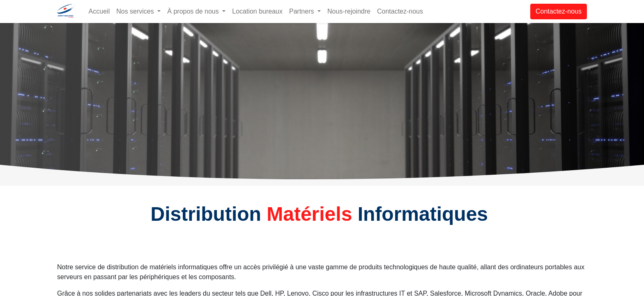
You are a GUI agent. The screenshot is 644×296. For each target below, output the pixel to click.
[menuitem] (99, 12)
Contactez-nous (559, 11)
